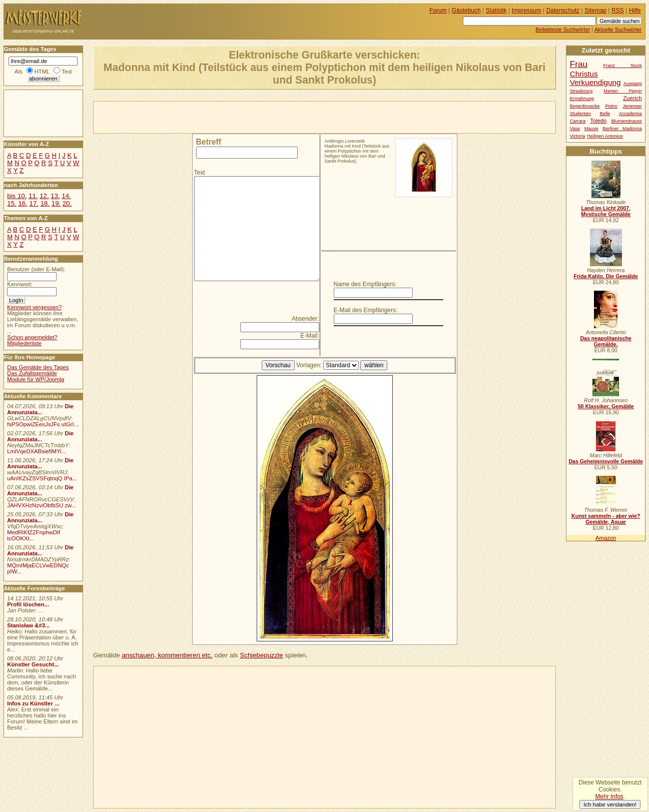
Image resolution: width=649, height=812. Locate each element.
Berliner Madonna (622, 129)
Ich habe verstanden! (610, 804)
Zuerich (632, 98)
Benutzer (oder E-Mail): (36, 269)
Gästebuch (466, 11)
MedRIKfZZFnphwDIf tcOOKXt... (34, 535)
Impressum (527, 11)
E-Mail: (309, 336)
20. (67, 203)
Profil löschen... (28, 604)
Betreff (209, 142)
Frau (579, 64)
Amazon (606, 538)
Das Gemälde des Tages (38, 367)
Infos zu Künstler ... (33, 703)
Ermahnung (582, 99)
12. (44, 196)
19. (56, 203)
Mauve (591, 129)
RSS (618, 11)
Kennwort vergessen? (34, 307)
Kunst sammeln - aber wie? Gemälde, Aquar (606, 519)
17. (34, 203)
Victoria (578, 136)
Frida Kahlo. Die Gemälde (606, 276)
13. (55, 196)
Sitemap (595, 11)
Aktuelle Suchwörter (618, 30)
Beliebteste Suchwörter (563, 30)
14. (66, 196)
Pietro (611, 106)
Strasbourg (581, 91)
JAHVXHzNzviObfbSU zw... (42, 505)
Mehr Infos (609, 796)
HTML (42, 72)
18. (45, 203)
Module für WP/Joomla (36, 379)
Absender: (305, 319)
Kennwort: (20, 284)
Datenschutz (563, 11)
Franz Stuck (623, 66)
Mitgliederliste (24, 343)
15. (12, 203)
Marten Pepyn (622, 91)
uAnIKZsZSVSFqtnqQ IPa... (42, 478)
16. (23, 203)
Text (200, 173)
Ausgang (633, 84)
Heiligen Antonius (605, 136)
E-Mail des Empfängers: (366, 310)
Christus (584, 74)
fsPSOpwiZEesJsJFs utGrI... (43, 424)
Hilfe (635, 11)
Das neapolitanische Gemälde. (606, 341)
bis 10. (17, 196)
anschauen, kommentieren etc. (167, 655)
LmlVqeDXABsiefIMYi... (37, 451)
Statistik (496, 11)
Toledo (598, 121)
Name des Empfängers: (365, 284)
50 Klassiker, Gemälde (606, 406)
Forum (438, 11)
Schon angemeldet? (32, 337)
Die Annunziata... (40, 409)
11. (33, 196)
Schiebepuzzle (261, 655)
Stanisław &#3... (28, 625)
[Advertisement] (211, 117)
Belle (605, 114)
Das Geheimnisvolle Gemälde (606, 461)
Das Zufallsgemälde (32, 373)
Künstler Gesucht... (33, 664)
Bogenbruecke (585, 106)
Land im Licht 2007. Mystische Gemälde (606, 211)
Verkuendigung (595, 82)
